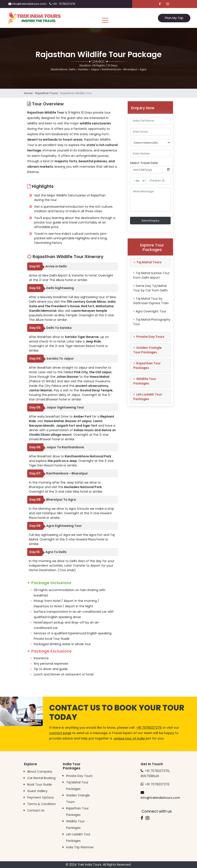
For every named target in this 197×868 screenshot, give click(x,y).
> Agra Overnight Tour (150, 311)
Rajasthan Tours (46, 93)
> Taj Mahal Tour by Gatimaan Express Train (151, 301)
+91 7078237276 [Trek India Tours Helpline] (157, 771)
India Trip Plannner (80, 847)
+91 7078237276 (149, 728)
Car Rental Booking (41, 778)
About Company (40, 772)
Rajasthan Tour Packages (147, 366)
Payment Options (41, 797)
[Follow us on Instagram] (168, 4)
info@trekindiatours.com (27, 4)
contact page (60, 733)
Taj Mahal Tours (147, 262)
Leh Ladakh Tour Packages (148, 397)
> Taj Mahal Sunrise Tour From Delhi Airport (151, 275)
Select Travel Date (144, 163)
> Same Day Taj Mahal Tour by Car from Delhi (150, 288)
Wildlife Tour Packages (145, 381)
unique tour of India (129, 738)
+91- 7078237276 (62, 4)
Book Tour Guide (40, 784)
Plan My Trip (174, 18)
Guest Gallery (37, 791)
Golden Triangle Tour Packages (148, 350)
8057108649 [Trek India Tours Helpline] (150, 776)
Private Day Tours (149, 337)
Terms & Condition (41, 804)
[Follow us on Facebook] (160, 4)
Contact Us (36, 810)
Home (28, 93)
